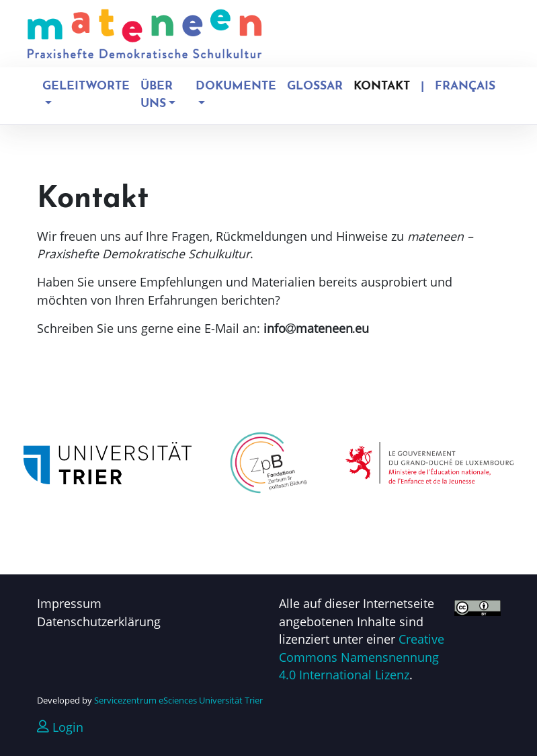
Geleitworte (86, 86)
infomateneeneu (316, 328)
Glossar (315, 86)
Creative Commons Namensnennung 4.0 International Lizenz (362, 657)
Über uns (157, 95)
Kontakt (382, 86)
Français (465, 86)
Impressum (69, 603)
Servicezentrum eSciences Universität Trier (178, 700)
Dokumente (236, 86)
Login (60, 727)
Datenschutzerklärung (99, 621)
